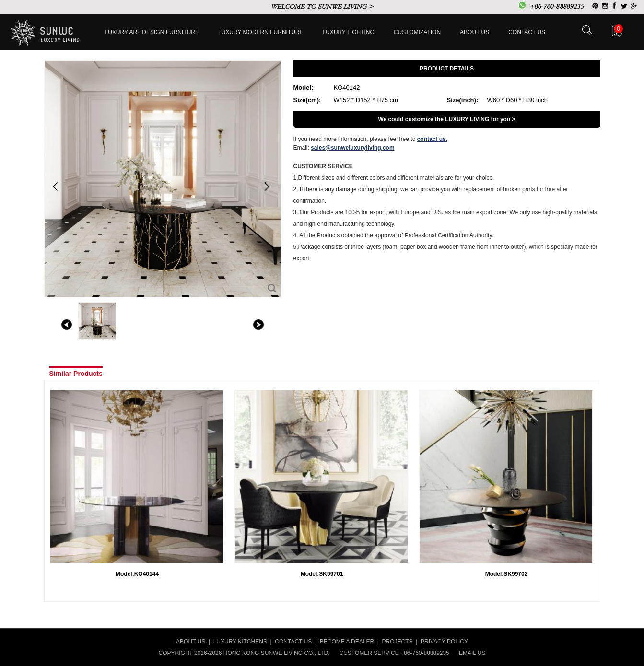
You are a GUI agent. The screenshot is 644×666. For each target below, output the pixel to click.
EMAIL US (472, 653)
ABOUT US (191, 642)
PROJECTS (398, 642)
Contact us (527, 32)
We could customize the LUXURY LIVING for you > (446, 119)
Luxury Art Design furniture (152, 32)
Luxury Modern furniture (261, 32)
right (258, 325)
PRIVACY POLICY (444, 642)
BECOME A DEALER (347, 642)
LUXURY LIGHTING (349, 32)
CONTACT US (293, 642)
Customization (417, 32)
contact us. (432, 139)
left (67, 325)
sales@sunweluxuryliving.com (352, 148)
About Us (474, 32)
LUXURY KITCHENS (240, 642)
